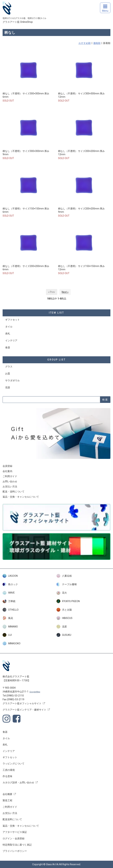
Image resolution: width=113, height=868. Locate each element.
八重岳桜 (64, 576)
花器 (8, 387)
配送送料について (12, 819)
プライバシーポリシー (15, 851)
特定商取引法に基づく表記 (17, 845)
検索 (105, 400)
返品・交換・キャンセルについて (21, 497)
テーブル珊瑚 (67, 584)
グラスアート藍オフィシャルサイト (22, 703)
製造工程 (7, 800)
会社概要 (7, 794)
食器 (8, 347)
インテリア (11, 340)
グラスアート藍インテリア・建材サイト (24, 710)
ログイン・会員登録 (14, 838)
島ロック (10, 584)
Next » (65, 292)
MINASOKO (12, 643)
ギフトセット (12, 320)
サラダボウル (12, 380)
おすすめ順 (85, 43)
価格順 (97, 43)
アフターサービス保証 (15, 832)
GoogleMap (35, 692)
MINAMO (10, 627)
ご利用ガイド (10, 476)
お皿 (8, 374)
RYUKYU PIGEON (68, 601)
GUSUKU (64, 635)
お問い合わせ (10, 481)
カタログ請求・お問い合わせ (18, 782)
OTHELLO (11, 610)
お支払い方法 (10, 486)
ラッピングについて (14, 764)
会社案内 (7, 471)
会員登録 (7, 466)
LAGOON (10, 576)
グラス (9, 367)
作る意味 (7, 776)
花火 (62, 593)
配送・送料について (14, 492)
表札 (8, 334)
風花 (8, 618)
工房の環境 (9, 770)
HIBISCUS (64, 618)
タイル (9, 327)
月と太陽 (64, 610)
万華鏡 (9, 601)
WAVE (9, 593)
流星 (62, 627)
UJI (7, 635)
